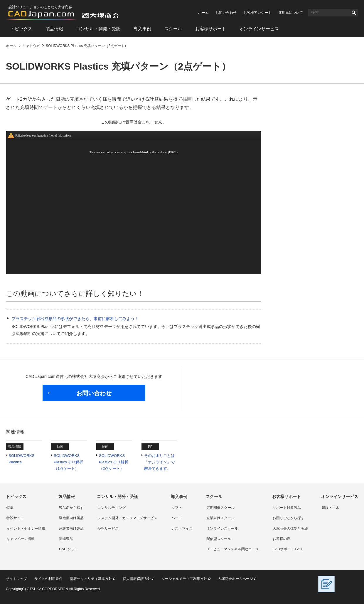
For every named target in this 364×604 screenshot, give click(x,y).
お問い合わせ (226, 13)
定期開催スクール (220, 508)
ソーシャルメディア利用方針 (184, 579)
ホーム (203, 13)
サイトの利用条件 (48, 579)
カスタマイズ (182, 529)
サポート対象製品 (287, 508)
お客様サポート (211, 29)
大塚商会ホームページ (235, 579)
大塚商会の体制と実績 (290, 529)
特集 (10, 508)
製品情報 (54, 29)
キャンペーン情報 (21, 539)
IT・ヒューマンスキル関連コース (233, 549)
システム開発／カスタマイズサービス (127, 518)
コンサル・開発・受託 (98, 29)
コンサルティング (112, 508)
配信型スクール (219, 539)
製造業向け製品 (71, 518)
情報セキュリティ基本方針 (91, 579)
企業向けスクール (220, 518)
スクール (173, 29)
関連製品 (66, 539)
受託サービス (108, 529)
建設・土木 (331, 508)
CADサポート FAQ (288, 549)
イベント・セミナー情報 (26, 529)
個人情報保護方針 (137, 579)
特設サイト (15, 518)
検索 (354, 13)
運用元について (291, 13)
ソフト (177, 508)
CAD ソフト (69, 549)
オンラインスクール (222, 529)
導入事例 (142, 29)
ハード (177, 518)
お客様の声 (282, 539)
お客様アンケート (257, 13)
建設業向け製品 (71, 529)
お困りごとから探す (289, 518)
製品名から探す (71, 508)
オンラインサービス (259, 29)
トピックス (21, 29)
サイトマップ (16, 579)
